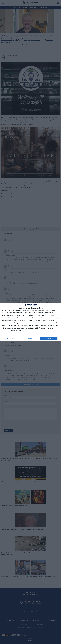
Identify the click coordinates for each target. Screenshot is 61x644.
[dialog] (30, 322)
